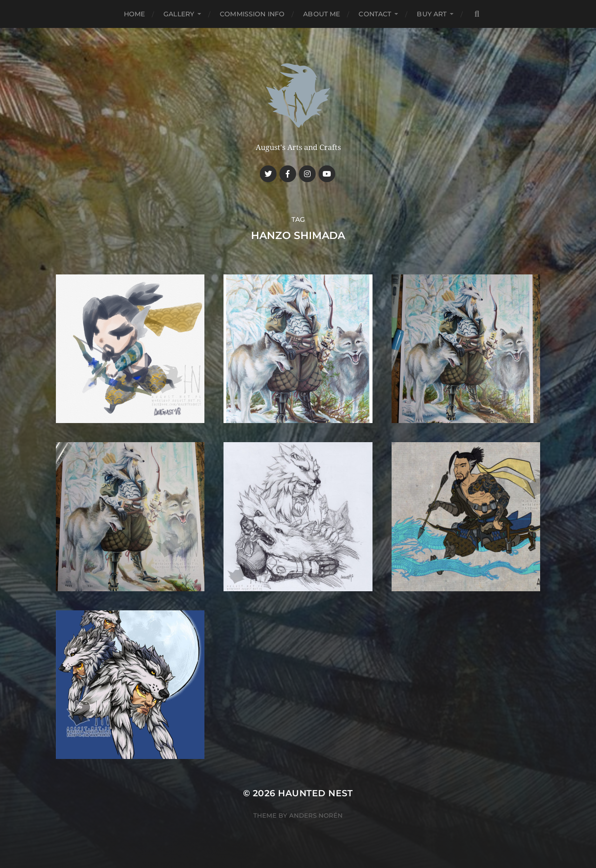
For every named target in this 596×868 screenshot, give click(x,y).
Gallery (179, 14)
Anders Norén (316, 815)
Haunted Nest (315, 793)
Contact (375, 14)
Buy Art (432, 14)
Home (135, 14)
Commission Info (252, 14)
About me (322, 14)
